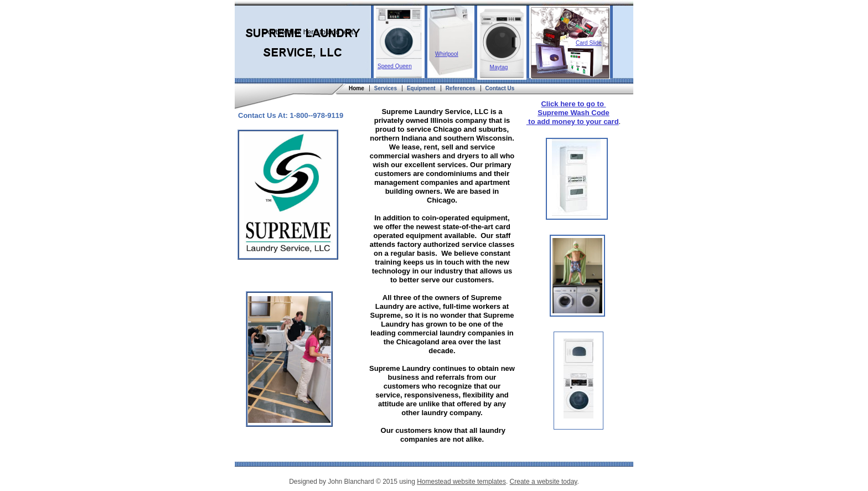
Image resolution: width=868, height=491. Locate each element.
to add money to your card (573, 122)
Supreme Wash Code (573, 113)
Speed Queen (395, 66)
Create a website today (544, 482)
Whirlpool (447, 54)
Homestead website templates (461, 482)
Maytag (499, 67)
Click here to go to (573, 104)
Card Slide (589, 43)
